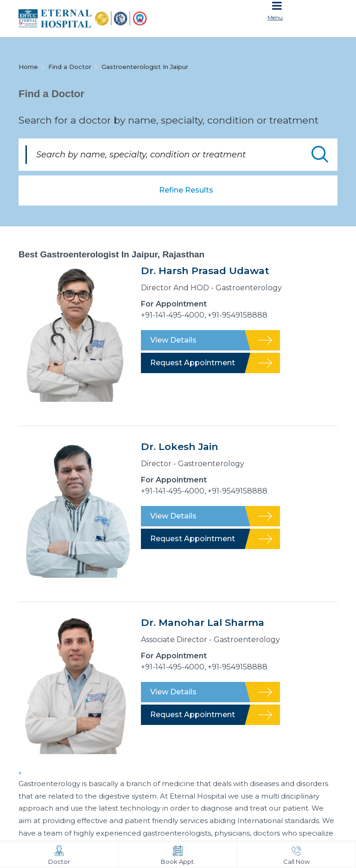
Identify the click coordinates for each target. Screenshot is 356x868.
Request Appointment (193, 363)
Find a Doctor (70, 67)
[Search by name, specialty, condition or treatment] (178, 155)
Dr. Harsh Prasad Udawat (205, 271)
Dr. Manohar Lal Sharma (203, 622)
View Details (173, 340)
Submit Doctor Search (320, 154)
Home (28, 67)
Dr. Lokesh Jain (180, 446)
